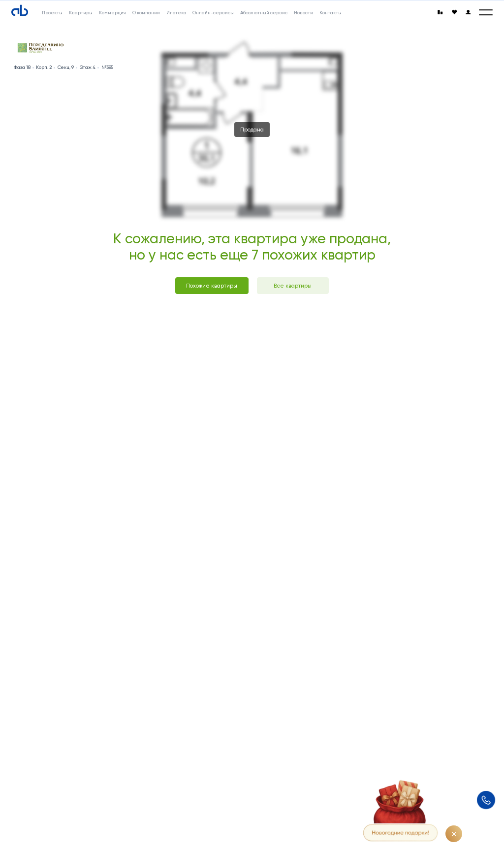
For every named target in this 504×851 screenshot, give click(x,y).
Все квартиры (293, 286)
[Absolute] (20, 11)
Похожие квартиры (212, 286)
